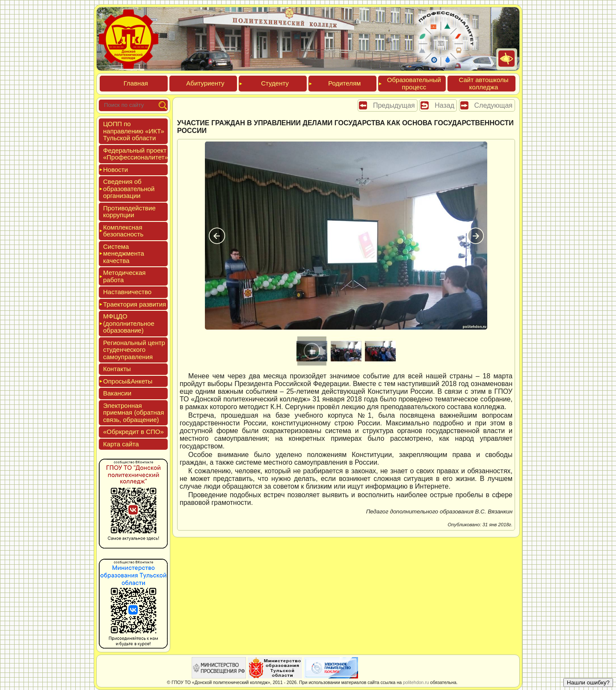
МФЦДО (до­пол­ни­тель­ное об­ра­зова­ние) (129, 323)
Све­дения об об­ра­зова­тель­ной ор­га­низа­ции (129, 189)
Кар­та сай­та (121, 444)
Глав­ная (136, 83)
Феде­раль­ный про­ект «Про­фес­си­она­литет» (136, 154)
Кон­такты (117, 369)
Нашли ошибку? (588, 683)
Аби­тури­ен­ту (205, 83)
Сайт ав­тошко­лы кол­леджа (483, 83)
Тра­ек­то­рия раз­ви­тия (135, 304)
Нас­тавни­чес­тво (127, 292)
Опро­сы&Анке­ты (128, 381)
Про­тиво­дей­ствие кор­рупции (129, 212)
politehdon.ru (416, 682)
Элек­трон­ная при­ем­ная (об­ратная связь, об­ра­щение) (133, 413)
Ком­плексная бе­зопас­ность (123, 231)
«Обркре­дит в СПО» (133, 432)
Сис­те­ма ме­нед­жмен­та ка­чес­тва (124, 254)
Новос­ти (115, 170)
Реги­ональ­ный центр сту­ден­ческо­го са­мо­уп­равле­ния (134, 350)
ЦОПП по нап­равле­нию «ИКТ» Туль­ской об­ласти (134, 131)
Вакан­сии (117, 393)
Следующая (494, 105)
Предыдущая (394, 105)
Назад (444, 105)
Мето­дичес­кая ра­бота (124, 276)
